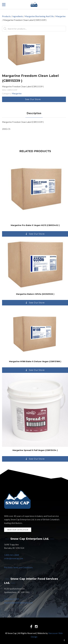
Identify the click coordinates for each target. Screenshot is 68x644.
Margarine (61, 16)
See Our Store (33, 99)
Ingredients (18, 16)
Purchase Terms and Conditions (18, 567)
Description (34, 113)
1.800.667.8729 (12, 599)
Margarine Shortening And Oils (39, 16)
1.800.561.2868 (12, 555)
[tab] (34, 113)
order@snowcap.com (14, 558)
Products (6, 16)
